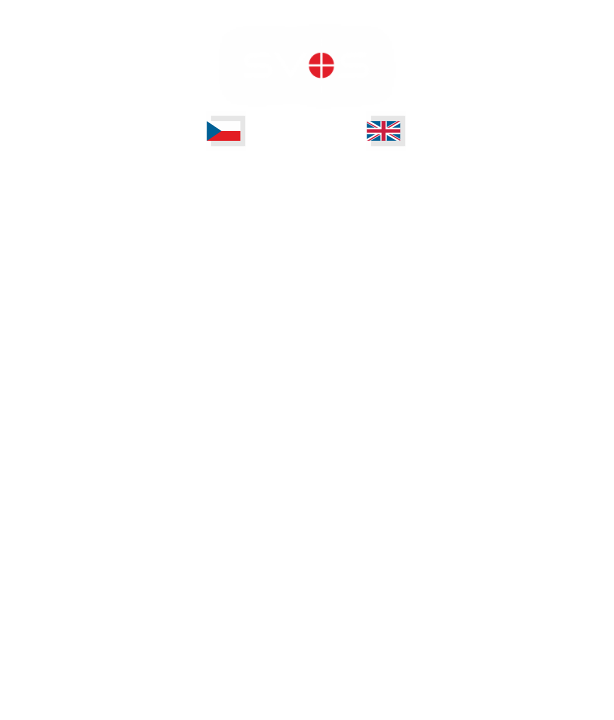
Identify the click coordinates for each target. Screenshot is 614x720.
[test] (226, 131)
